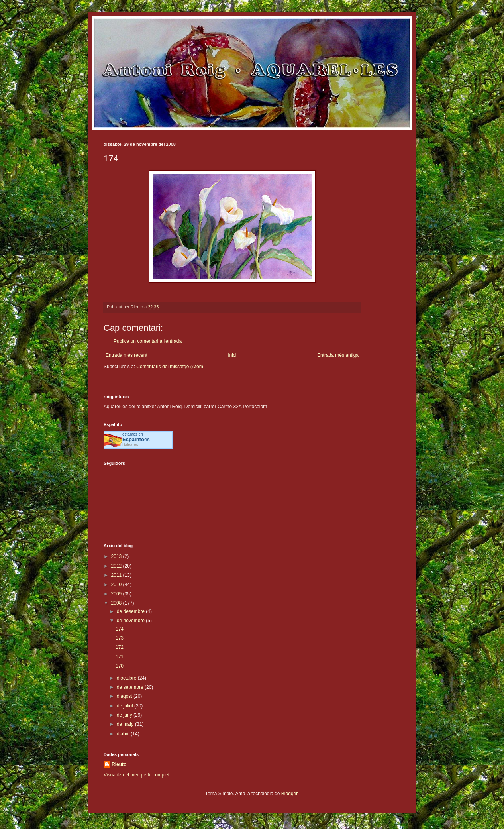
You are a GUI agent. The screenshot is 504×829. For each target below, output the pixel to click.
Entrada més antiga (338, 355)
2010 (117, 585)
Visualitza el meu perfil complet (136, 775)
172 (120, 647)
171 (120, 657)
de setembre (131, 687)
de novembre (131, 621)
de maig (126, 724)
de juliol (126, 706)
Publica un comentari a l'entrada (148, 341)
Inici (232, 355)
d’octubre (127, 678)
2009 (117, 594)
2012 (117, 566)
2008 (117, 603)
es (136, 439)
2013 (117, 556)
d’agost (125, 696)
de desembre (131, 611)
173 (120, 638)
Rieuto (119, 764)
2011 (117, 575)
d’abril (124, 734)
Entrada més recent (126, 355)
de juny (125, 715)
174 (120, 629)
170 (120, 666)
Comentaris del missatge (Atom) (170, 367)
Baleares (130, 445)
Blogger (289, 794)
